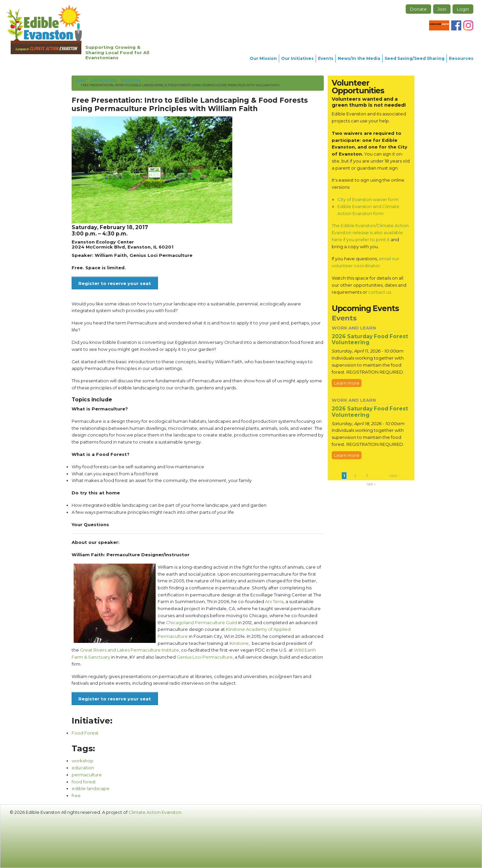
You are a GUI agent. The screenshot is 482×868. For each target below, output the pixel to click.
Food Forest (85, 733)
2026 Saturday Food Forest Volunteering (370, 340)
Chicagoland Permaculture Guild (202, 622)
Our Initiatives (297, 58)
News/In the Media (359, 58)
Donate (418, 9)
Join (442, 9)
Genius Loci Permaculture (205, 657)
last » (371, 484)
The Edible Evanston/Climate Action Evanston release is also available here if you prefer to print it (370, 232)
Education (131, 80)
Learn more (347, 383)
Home (81, 80)
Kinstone (239, 643)
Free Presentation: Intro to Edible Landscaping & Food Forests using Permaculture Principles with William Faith (180, 85)
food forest (84, 782)
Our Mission (263, 58)
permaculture (87, 775)
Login (463, 9)
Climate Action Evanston (155, 812)
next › (394, 476)
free (76, 795)
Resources (461, 58)
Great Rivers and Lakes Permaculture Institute (130, 650)
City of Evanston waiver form (368, 199)
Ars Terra (274, 601)
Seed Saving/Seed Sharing (415, 58)
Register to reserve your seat (115, 283)
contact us (380, 292)
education (83, 768)
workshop (83, 761)
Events (326, 58)
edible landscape (91, 788)
